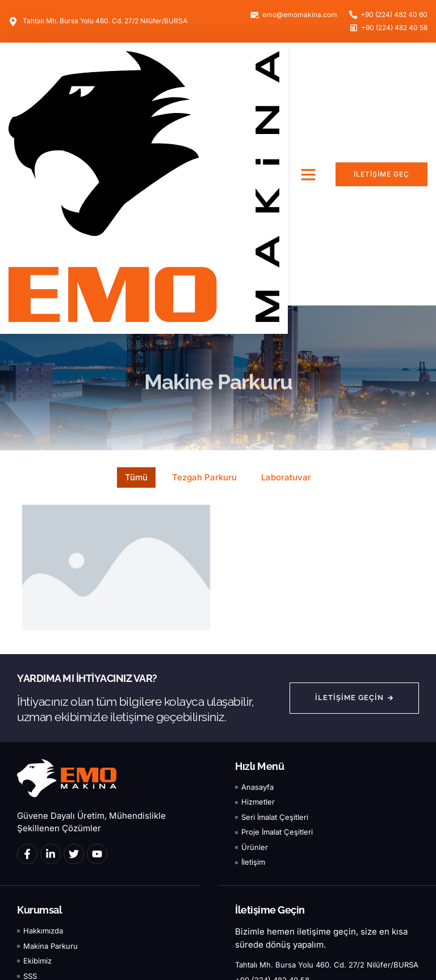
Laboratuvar (286, 477)
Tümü (136, 477)
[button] (308, 174)
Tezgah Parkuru (204, 477)
